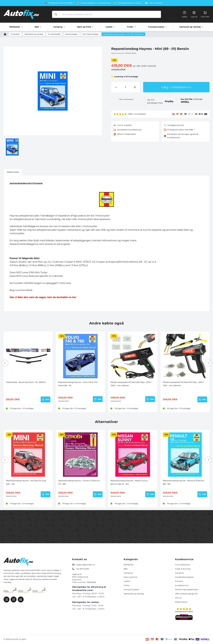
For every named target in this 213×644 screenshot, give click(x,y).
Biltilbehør (129, 565)
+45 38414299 (82, 569)
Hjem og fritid (130, 577)
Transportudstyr (131, 589)
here (68, 283)
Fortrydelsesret (183, 565)
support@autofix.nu (85, 565)
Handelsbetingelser (185, 577)
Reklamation (181, 602)
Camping (128, 573)
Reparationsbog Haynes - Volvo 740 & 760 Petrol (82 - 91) (78, 384)
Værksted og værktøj (134, 594)
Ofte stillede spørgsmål (186, 594)
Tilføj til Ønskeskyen (126, 99)
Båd (126, 569)
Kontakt (179, 581)
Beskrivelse (13, 172)
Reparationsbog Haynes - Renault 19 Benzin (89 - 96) (184, 482)
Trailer (127, 585)
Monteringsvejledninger (187, 589)
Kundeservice (182, 585)
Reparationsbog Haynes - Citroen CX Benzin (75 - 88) (79, 482)
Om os (178, 598)
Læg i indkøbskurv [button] (176, 87)
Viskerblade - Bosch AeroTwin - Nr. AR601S (26, 382)
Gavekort (180, 573)
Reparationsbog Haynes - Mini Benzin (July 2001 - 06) (26, 482)
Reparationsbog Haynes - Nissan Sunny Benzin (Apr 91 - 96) (129, 482)
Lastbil (127, 581)
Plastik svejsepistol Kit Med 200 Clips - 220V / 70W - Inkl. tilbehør (183, 384)
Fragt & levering (183, 569)
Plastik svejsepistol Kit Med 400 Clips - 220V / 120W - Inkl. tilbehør (131, 384)
